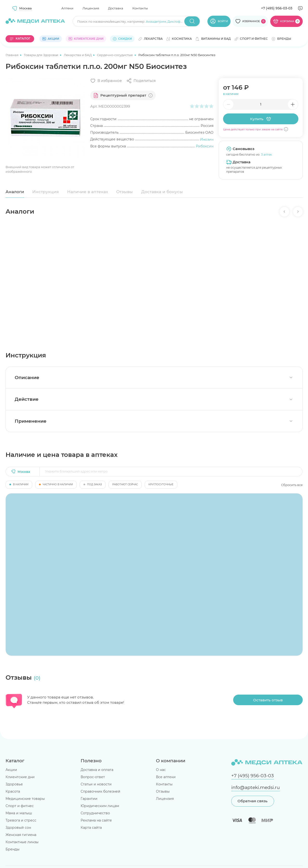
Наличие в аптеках (88, 192)
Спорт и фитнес (20, 806)
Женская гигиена (21, 835)
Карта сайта (91, 828)
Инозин (207, 139)
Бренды (13, 849)
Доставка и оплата (97, 770)
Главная (12, 55)
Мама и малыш (19, 813)
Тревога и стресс (21, 820)
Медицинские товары (25, 799)
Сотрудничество (95, 813)
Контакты (140, 8)
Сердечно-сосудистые (115, 55)
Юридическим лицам (100, 806)
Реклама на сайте (96, 820)
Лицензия (91, 8)
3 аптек (266, 155)
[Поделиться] (141, 81)
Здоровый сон (18, 828)
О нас (161, 770)
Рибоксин (205, 146)
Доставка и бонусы (162, 192)
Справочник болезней (100, 791)
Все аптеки (166, 777)
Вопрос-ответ (93, 777)
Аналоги (15, 192)
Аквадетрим (156, 21)
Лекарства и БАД (78, 55)
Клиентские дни (20, 777)
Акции (11, 770)
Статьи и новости (96, 784)
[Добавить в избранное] (106, 81)
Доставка (116, 8)
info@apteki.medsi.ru (256, 787)
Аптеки (67, 8)
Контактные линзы (22, 842)
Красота (13, 791)
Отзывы (125, 192)
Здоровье (14, 784)
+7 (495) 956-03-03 (277, 8)
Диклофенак (178, 21)
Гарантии (89, 799)
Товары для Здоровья (41, 55)
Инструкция (45, 192)
